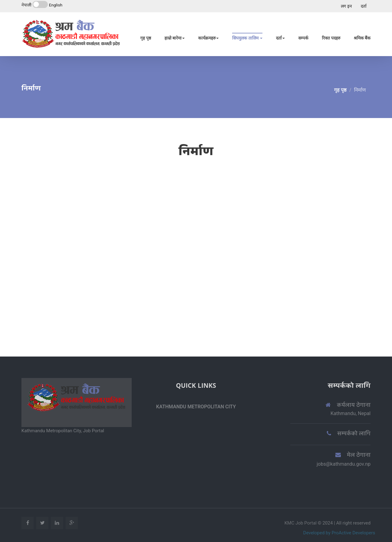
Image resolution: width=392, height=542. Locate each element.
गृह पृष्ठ (145, 38)
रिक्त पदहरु (331, 38)
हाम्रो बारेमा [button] (175, 38)
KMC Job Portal (301, 523)
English (56, 5)
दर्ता (364, 6)
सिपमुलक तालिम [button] (247, 38)
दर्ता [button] (280, 38)
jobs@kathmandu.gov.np (344, 464)
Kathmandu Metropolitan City (196, 407)
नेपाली (26, 5)
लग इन (346, 6)
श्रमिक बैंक (362, 38)
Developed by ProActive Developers (339, 533)
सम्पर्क (303, 38)
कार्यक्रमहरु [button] (208, 38)
